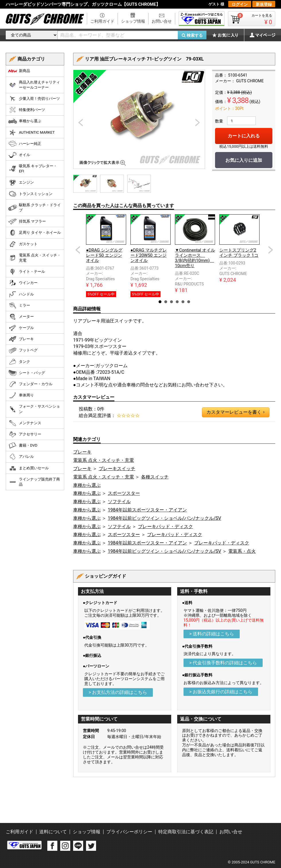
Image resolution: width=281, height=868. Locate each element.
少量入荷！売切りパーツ (34, 99)
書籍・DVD (23, 445)
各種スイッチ (155, 477)
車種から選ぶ (87, 485)
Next (271, 250)
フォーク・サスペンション (34, 409)
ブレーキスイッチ (117, 469)
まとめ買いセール (29, 468)
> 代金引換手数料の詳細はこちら (223, 663)
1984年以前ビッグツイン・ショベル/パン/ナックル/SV (164, 518)
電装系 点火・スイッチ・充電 (104, 460)
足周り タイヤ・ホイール (35, 233)
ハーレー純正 (25, 144)
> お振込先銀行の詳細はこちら (221, 692)
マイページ (259, 35)
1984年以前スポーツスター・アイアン (147, 510)
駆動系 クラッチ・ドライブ (35, 208)
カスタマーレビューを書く (235, 412)
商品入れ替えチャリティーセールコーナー (34, 85)
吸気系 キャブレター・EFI (33, 169)
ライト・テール (27, 272)
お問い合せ (162, 21)
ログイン (240, 4)
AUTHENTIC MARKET (32, 133)
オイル (19, 155)
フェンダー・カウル (30, 384)
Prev (78, 250)
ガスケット (23, 244)
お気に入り (228, 35)
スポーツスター (124, 493)
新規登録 (264, 4)
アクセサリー (25, 434)
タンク (19, 362)
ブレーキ (82, 452)
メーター (21, 317)
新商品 (19, 71)
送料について (53, 832)
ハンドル (21, 294)
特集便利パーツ (27, 110)
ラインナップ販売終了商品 (34, 482)
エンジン (21, 183)
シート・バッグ (27, 373)
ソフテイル (119, 502)
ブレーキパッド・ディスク (165, 527)
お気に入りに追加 (244, 160)
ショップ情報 (133, 21)
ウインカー (23, 283)
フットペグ (23, 351)
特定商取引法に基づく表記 (186, 832)
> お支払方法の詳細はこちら (118, 692)
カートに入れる (244, 136)
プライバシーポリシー (129, 832)
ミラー (19, 305)
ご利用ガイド (102, 21)
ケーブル (21, 328)
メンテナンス (25, 423)
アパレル (21, 457)
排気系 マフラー (27, 221)
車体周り (21, 395)
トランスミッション (30, 194)
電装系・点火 (242, 551)
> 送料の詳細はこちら (212, 634)
